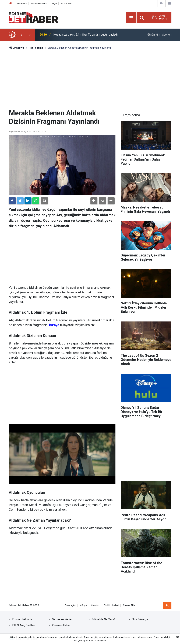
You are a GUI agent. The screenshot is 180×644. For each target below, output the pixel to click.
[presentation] (21, 35)
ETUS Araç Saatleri (24, 625)
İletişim (95, 606)
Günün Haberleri (39, 4)
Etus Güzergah (140, 619)
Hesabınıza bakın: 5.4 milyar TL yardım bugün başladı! (86, 35)
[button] (94, 201)
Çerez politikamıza (87, 641)
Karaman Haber (61, 625)
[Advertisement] (90, 79)
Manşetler (22, 4)
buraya (54, 325)
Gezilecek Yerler (62, 619)
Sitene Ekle (67, 4)
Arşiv (54, 4)
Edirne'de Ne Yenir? (104, 619)
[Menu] (131, 18)
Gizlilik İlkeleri (111, 606)
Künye (83, 606)
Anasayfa (70, 606)
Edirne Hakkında (22, 619)
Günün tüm (159, 35)
